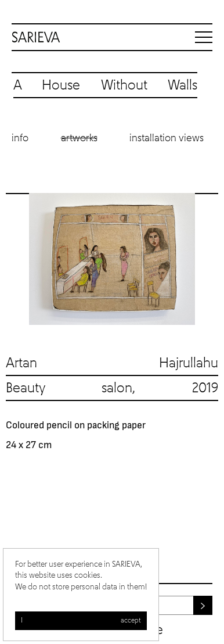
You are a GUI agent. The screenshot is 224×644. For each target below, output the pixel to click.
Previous (17, 259)
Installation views (167, 138)
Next (207, 259)
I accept (81, 621)
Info (20, 138)
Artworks (79, 138)
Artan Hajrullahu (112, 363)
